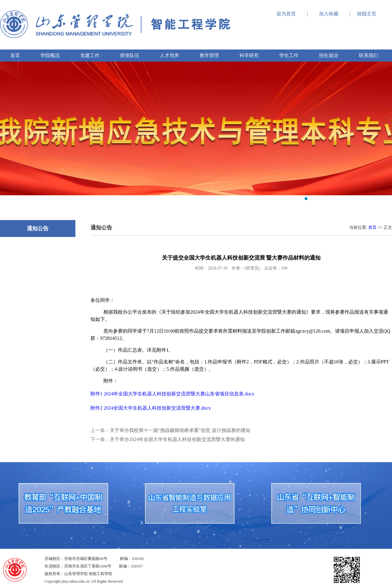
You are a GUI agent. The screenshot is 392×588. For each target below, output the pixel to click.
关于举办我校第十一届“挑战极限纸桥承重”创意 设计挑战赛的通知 (180, 430)
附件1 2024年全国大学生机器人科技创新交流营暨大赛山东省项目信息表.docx (172, 394)
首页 (372, 227)
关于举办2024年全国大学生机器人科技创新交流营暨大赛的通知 (177, 439)
